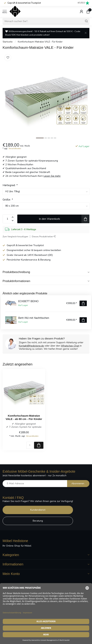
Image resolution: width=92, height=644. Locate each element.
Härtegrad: (10, 185)
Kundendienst (38, 510)
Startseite (8, 42)
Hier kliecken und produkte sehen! (33, 35)
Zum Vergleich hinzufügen (15, 236)
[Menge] (30, 445)
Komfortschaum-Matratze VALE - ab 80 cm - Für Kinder (24, 417)
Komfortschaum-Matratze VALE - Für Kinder (40, 42)
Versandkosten (15, 149)
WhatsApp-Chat (70, 346)
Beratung (38, 521)
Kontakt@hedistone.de (31, 346)
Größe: (8, 200)
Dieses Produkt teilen (44, 236)
